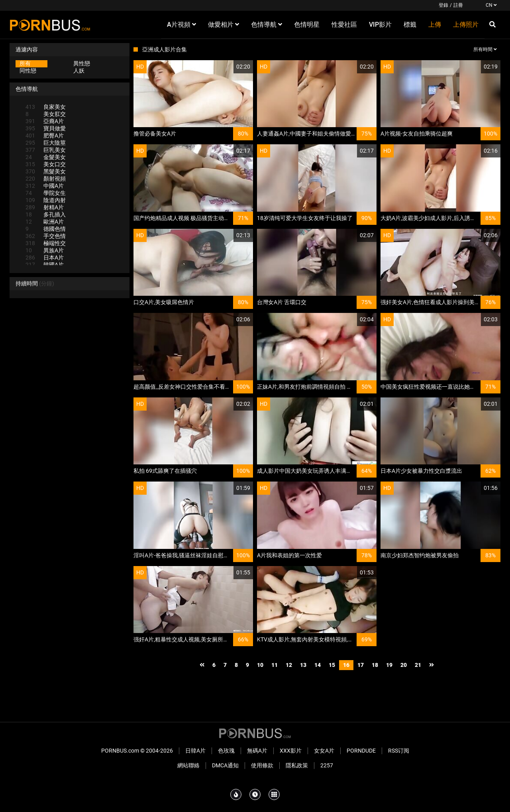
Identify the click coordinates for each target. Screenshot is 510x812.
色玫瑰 (226, 751)
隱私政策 (297, 765)
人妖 (79, 71)
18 (375, 665)
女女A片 (324, 751)
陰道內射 (46, 200)
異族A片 (45, 250)
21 (418, 665)
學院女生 (46, 193)
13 (303, 665)
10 (260, 665)
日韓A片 (195, 751)
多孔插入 (46, 214)
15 (332, 665)
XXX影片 (291, 751)
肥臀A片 (45, 136)
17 (361, 665)
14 (318, 665)
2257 (327, 765)
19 (389, 665)
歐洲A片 (45, 222)
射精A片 (45, 207)
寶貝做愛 (46, 128)
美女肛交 (46, 114)
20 (404, 665)
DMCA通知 (225, 765)
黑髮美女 (46, 171)
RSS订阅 (399, 751)
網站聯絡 (188, 765)
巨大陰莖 (46, 143)
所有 (25, 63)
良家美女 (46, 107)
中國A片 (45, 186)
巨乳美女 (46, 150)
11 (275, 665)
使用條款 (262, 765)
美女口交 (46, 164)
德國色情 (46, 229)
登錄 (443, 5)
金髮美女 (46, 157)
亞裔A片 (45, 121)
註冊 (458, 5)
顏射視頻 (46, 179)
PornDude (361, 751)
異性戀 (82, 63)
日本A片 (45, 258)
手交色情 (46, 236)
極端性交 (46, 243)
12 (289, 665)
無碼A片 (257, 751)
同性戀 (28, 71)
